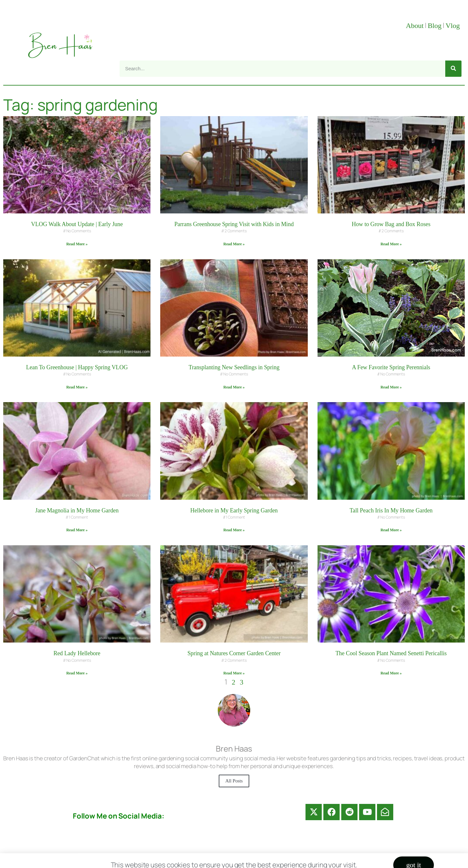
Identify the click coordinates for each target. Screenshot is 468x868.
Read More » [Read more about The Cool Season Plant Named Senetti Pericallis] (391, 673)
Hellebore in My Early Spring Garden (234, 510)
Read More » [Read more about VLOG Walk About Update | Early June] (77, 244)
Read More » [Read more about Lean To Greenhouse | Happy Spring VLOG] (77, 387)
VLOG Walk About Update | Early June (77, 224)
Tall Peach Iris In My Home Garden (391, 510)
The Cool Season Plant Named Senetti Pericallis (391, 653)
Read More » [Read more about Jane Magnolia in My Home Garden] (77, 530)
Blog (435, 26)
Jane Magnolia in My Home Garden (77, 510)
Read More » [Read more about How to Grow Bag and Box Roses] (391, 244)
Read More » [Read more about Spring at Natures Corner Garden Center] (234, 673)
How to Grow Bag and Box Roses (391, 224)
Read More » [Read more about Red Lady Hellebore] (77, 673)
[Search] (453, 69)
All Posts (234, 781)
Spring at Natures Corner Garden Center (234, 653)
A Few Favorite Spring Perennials (391, 367)
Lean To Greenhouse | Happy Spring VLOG (77, 367)
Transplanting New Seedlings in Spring (234, 367)
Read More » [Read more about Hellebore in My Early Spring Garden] (234, 530)
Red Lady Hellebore (77, 653)
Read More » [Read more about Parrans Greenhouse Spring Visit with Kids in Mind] (234, 244)
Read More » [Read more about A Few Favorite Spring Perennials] (391, 387)
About (415, 26)
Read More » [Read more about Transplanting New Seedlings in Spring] (234, 387)
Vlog (454, 26)
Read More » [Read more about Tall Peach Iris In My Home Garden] (391, 530)
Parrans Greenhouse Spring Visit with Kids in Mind (234, 224)
